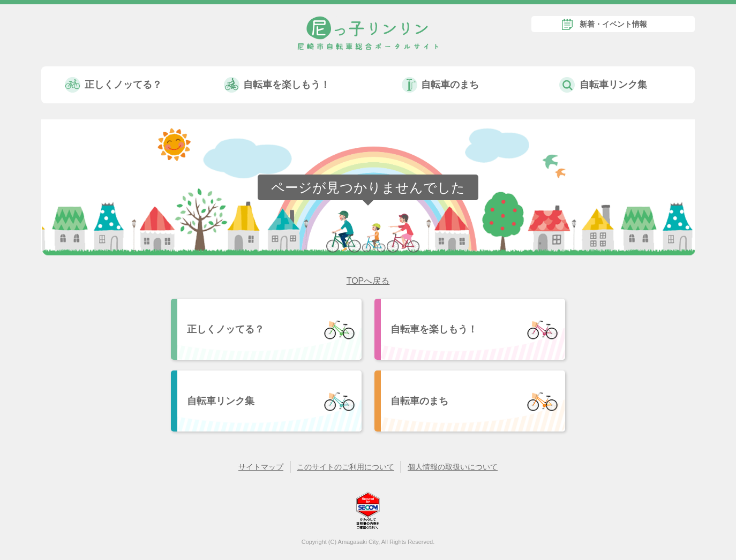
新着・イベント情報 (613, 24)
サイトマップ (261, 467)
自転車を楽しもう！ (287, 85)
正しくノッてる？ (123, 85)
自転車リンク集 (613, 85)
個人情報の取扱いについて (453, 467)
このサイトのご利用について (346, 467)
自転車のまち (450, 85)
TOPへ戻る (368, 281)
